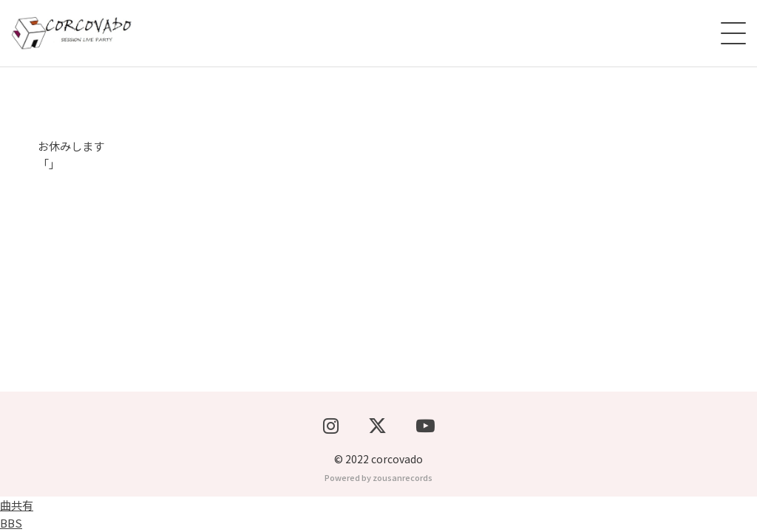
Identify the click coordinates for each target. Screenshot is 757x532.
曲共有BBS (17, 514)
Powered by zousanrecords (378, 477)
